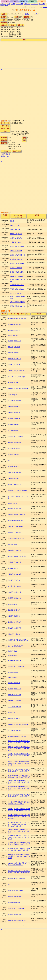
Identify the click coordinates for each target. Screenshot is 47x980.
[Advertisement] (23, 95)
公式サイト (29, 14)
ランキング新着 (19, 4)
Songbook (33, 1)
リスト (9, 4)
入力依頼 (13, 4)
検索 (2, 4)
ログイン (45, 7)
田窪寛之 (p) (5, 156)
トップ (10, 6)
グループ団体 (42, 4)
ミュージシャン (34, 4)
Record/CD (24, 1)
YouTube (5, 6)
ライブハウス (27, 4)
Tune (14, 1)
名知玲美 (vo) (6, 154)
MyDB (5, 1)
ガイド (5, 4)
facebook (37, 14)
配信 (2, 6)
